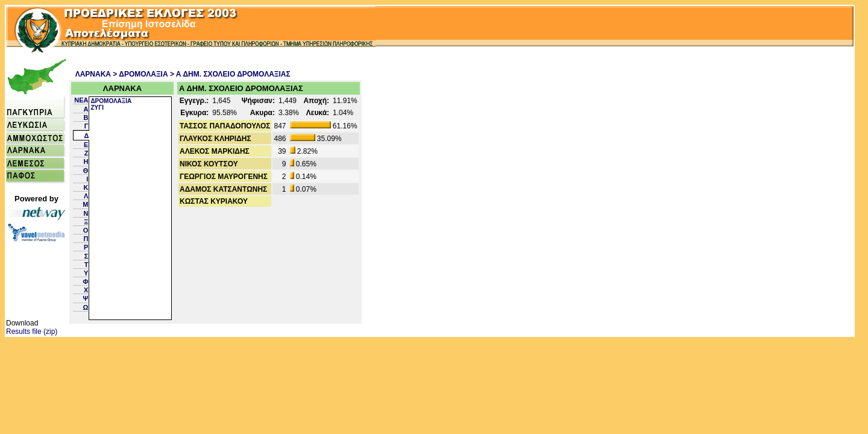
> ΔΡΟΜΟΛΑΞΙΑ (140, 74)
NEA (81, 100)
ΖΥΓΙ (97, 108)
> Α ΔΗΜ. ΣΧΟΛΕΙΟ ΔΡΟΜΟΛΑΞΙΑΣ (230, 74)
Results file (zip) (32, 332)
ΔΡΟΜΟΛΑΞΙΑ (111, 101)
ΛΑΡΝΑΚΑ (93, 74)
